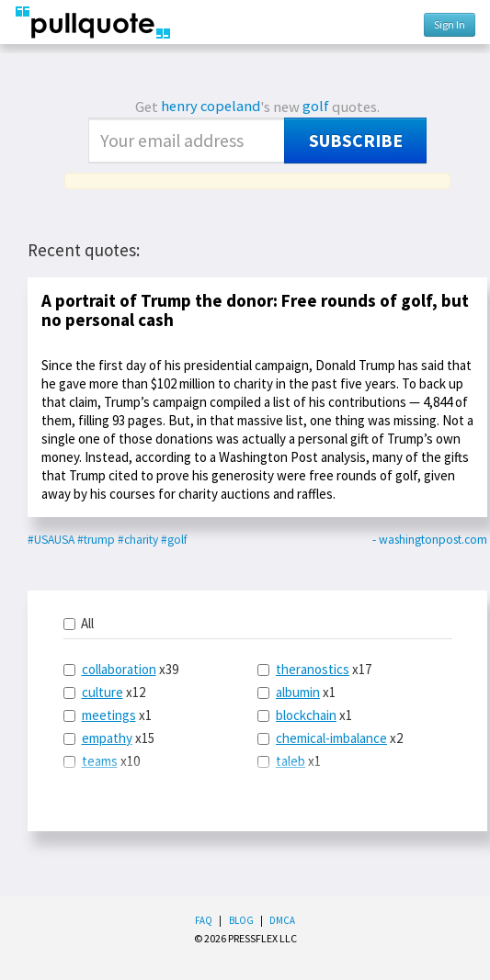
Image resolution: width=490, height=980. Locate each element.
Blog (241, 920)
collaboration (119, 669)
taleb (291, 761)
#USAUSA (51, 540)
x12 (104, 692)
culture (103, 692)
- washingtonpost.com (430, 540)
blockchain (306, 715)
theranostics (313, 669)
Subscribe (356, 141)
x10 (102, 761)
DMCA (282, 920)
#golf (174, 540)
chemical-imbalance (331, 738)
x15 (109, 738)
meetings (109, 715)
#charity (138, 540)
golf (316, 106)
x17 (314, 669)
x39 (121, 669)
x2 (330, 738)
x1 (108, 715)
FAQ (204, 920)
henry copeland (211, 106)
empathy (107, 738)
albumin (298, 692)
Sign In (450, 24)
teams (100, 761)
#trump (96, 540)
